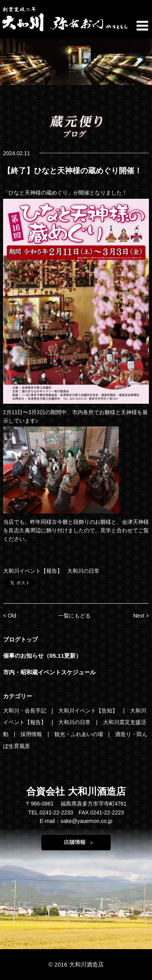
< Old (10, 616)
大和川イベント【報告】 (33, 571)
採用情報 (32, 734)
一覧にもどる (74, 616)
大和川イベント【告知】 (89, 711)
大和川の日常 (83, 571)
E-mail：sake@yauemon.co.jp (76, 821)
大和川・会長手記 (25, 711)
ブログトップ (20, 639)
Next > (141, 616)
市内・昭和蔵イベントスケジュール (49, 672)
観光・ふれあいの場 (79, 734)
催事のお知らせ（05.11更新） (42, 656)
